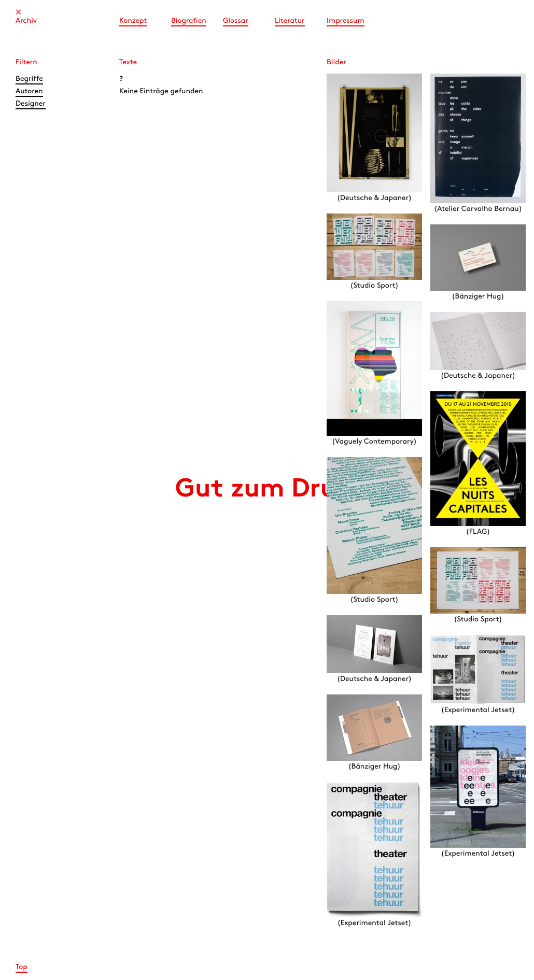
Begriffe (29, 79)
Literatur (290, 21)
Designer (31, 104)
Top (22, 967)
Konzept (133, 21)
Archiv (26, 21)
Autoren (29, 91)
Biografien (189, 21)
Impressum (346, 21)
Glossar (236, 21)
